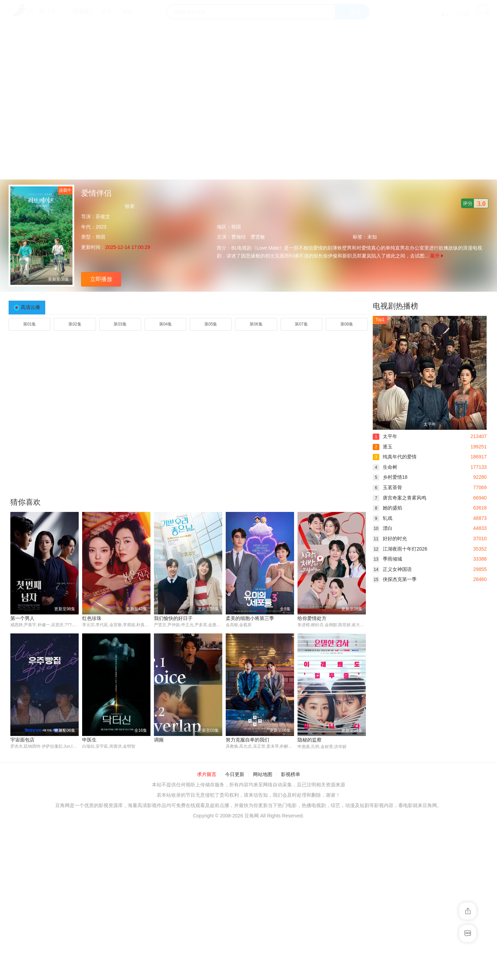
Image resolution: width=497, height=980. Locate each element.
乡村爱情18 (390, 477)
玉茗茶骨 (387, 487)
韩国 (236, 227)
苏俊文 (103, 216)
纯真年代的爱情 (395, 457)
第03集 (120, 324)
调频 (159, 740)
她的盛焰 (387, 508)
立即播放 (101, 279)
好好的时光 (390, 538)
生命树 (385, 467)
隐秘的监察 (310, 740)
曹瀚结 (238, 237)
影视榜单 (291, 775)
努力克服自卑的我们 (247, 740)
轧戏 (383, 518)
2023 (101, 227)
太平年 (385, 436)
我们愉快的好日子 (173, 618)
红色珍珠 (92, 618)
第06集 (256, 324)
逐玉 (383, 447)
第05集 (211, 324)
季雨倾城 (387, 559)
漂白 (383, 528)
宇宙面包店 (22, 740)
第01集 (30, 324)
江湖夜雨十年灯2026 (400, 549)
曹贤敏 (258, 237)
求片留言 (207, 775)
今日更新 (235, 775)
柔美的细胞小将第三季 (250, 618)
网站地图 (263, 775)
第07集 (301, 324)
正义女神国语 (392, 569)
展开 (437, 256)
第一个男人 (22, 618)
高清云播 (30, 307)
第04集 (165, 324)
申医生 (89, 740)
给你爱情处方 (312, 618)
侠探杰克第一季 (395, 579)
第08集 (347, 324)
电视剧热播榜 (396, 306)
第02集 (75, 324)
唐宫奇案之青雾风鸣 (399, 498)
